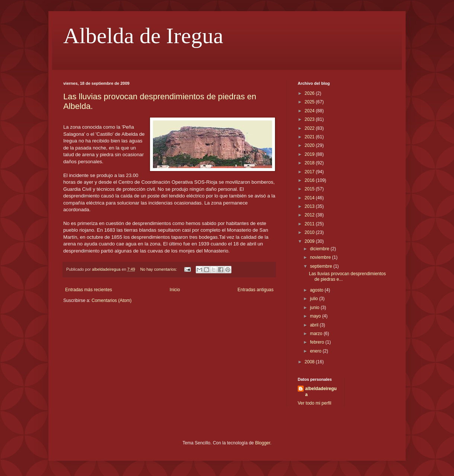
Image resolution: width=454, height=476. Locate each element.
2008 (310, 362)
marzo (317, 334)
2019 (310, 154)
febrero (318, 342)
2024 (310, 111)
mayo (316, 316)
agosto (317, 290)
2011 (310, 224)
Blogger (263, 443)
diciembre (320, 249)
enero (316, 351)
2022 (310, 128)
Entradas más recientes (89, 290)
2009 (310, 241)
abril (315, 325)
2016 (310, 180)
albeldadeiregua (321, 392)
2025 (310, 102)
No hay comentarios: (159, 269)
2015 (310, 189)
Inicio (175, 290)
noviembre (321, 257)
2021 (310, 137)
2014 (310, 198)
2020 (310, 145)
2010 (310, 232)
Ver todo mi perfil (314, 403)
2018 (310, 163)
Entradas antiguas (255, 290)
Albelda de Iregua (143, 36)
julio (315, 299)
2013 (310, 206)
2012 (310, 215)
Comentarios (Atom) (111, 300)
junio (315, 308)
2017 (310, 172)
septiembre (322, 266)
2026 (310, 93)
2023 (310, 119)
